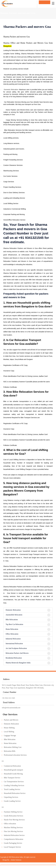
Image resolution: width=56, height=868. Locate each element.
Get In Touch (45, 2)
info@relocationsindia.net (11, 708)
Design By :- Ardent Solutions (12, 860)
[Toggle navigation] (53, 3)
